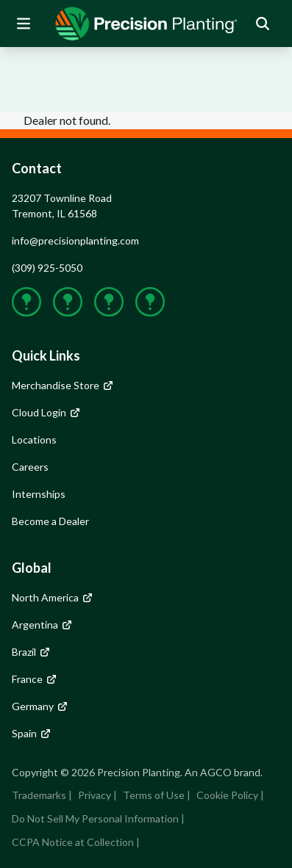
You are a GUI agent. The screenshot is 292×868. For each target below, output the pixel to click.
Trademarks (39, 795)
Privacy (95, 795)
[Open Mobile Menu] (24, 23)
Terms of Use (154, 795)
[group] (146, 23)
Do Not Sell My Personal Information (95, 818)
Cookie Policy (227, 795)
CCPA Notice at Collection (73, 842)
